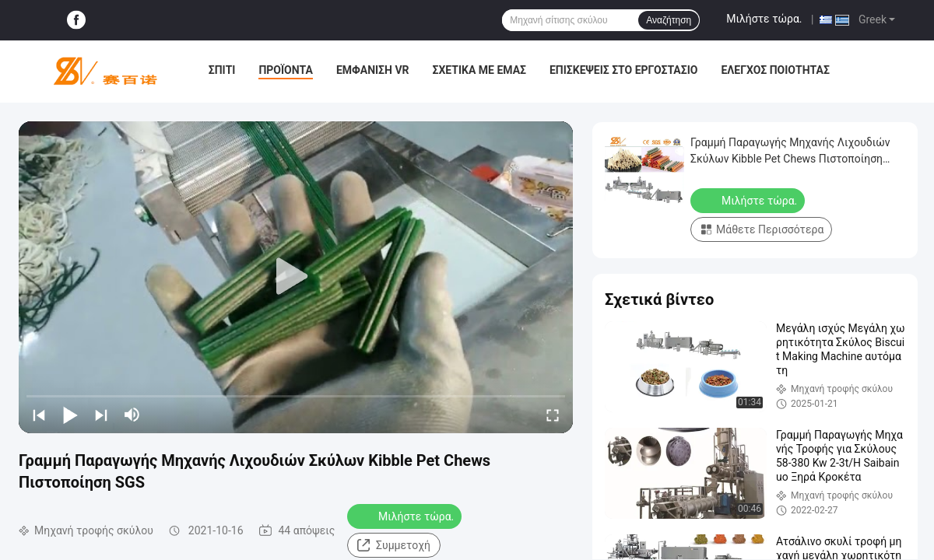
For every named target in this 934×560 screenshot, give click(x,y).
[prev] (39, 415)
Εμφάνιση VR (373, 70)
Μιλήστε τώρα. (764, 19)
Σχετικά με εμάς (479, 70)
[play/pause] (70, 415)
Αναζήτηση (669, 20)
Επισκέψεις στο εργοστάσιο (623, 70)
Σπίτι (222, 70)
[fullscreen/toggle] (553, 415)
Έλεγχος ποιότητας (775, 70)
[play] (296, 277)
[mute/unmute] (132, 415)
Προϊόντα (286, 70)
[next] (101, 415)
